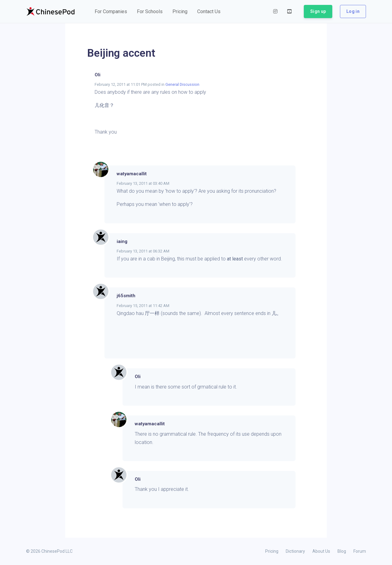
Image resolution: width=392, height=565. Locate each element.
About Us (321, 551)
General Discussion (182, 84)
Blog (342, 551)
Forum (360, 551)
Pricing (272, 551)
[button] (111, 12)
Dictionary (295, 551)
